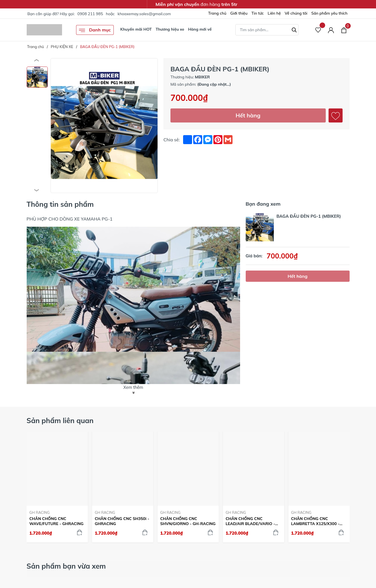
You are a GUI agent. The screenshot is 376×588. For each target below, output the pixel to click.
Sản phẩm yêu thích (329, 13)
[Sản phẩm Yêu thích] (318, 30)
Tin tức (257, 13)
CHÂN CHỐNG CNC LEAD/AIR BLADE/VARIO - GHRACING (250, 521)
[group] (104, 126)
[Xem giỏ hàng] (344, 30)
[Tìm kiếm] (294, 29)
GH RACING (40, 512)
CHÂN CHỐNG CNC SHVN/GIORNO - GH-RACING (188, 521)
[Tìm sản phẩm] (267, 30)
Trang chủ (217, 13)
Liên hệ (274, 13)
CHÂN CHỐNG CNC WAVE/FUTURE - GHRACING (57, 521)
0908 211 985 (90, 14)
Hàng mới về (200, 29)
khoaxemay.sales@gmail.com (144, 14)
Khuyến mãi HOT (136, 29)
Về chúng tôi (296, 13)
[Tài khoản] (331, 30)
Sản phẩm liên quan (60, 420)
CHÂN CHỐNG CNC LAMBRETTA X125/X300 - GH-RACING (315, 521)
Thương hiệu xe (170, 29)
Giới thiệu (239, 13)
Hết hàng (248, 115)
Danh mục (95, 30)
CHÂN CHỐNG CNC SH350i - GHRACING (122, 521)
